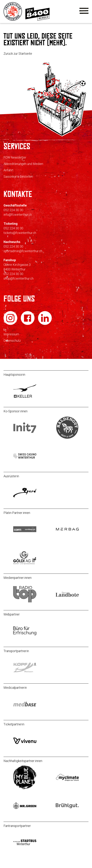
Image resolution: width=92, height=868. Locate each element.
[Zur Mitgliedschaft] (37, 20)
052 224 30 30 (13, 210)
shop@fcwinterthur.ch (19, 278)
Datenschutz (12, 341)
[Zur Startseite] (13, 20)
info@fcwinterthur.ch (18, 215)
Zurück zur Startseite (18, 54)
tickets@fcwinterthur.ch (20, 233)
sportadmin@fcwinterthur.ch (23, 251)
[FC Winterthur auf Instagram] (11, 324)
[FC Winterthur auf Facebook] (28, 324)
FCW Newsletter (15, 157)
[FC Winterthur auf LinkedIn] (45, 324)
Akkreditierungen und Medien (23, 164)
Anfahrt (8, 170)
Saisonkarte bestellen (18, 177)
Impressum (11, 334)
